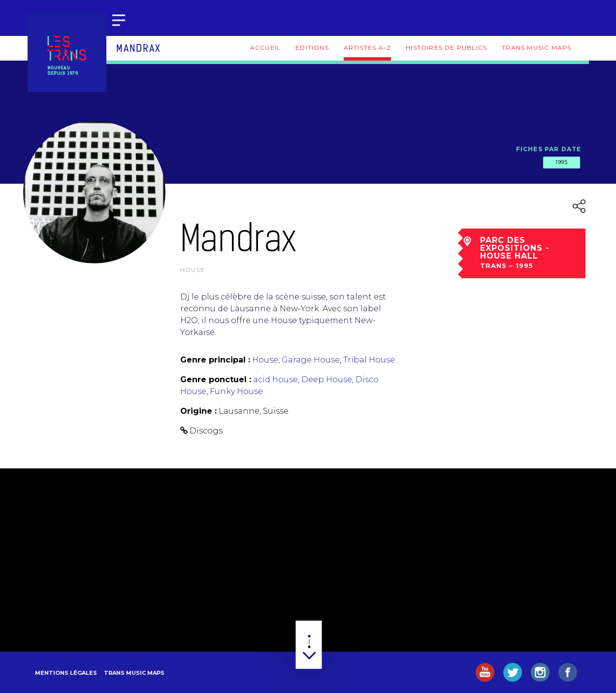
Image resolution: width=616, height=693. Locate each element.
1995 (561, 162)
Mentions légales (66, 673)
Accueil (265, 48)
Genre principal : (215, 360)
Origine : (198, 411)
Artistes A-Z (367, 48)
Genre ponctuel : (216, 379)
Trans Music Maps (536, 48)
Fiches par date (549, 149)
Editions (312, 48)
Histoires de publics (446, 48)
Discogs (206, 431)
